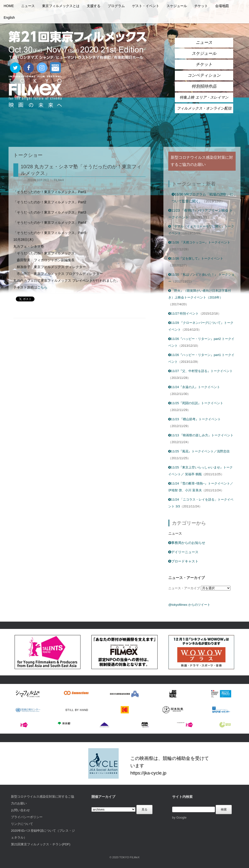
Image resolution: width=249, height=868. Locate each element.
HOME (9, 6)
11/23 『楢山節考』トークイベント (195, 419)
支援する (94, 6)
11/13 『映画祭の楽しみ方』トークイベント (201, 435)
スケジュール (177, 6)
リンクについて (22, 824)
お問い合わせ (20, 810)
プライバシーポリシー (27, 817)
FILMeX (59, 180)
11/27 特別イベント (183, 313)
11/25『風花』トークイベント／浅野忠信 (199, 451)
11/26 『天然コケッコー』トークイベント (199, 242)
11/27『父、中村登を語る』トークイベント (200, 371)
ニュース (28, 6)
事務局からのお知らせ (187, 543)
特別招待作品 (204, 86)
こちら (42, 287)
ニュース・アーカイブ (184, 588)
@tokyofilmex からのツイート (189, 605)
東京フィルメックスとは (61, 6)
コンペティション (204, 75)
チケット (201, 6)
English (9, 18)
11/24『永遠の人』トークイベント (194, 387)
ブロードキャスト (183, 561)
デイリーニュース (183, 552)
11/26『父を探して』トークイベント (196, 258)
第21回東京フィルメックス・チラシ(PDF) (41, 844)
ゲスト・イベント (146, 6)
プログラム (116, 6)
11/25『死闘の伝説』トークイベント (196, 403)
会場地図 (222, 6)
